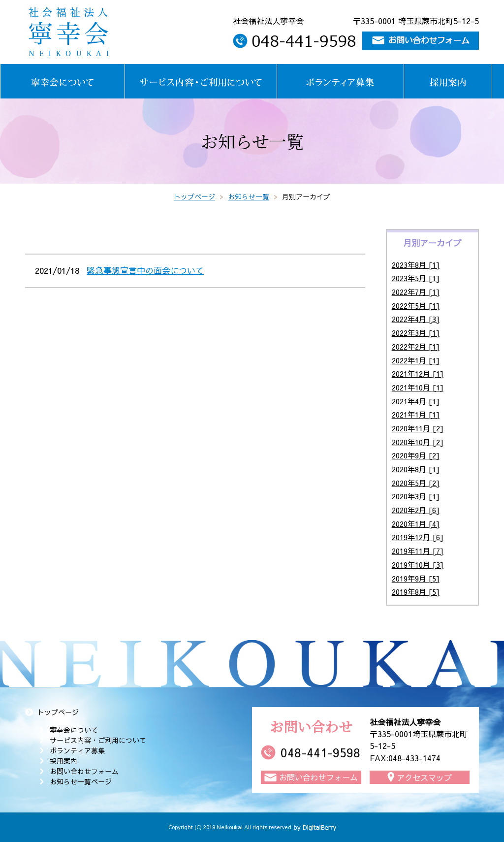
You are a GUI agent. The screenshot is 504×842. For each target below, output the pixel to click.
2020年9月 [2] (416, 455)
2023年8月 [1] (416, 265)
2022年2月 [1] (416, 346)
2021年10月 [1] (418, 387)
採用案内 (63, 761)
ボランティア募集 (77, 750)
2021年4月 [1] (416, 401)
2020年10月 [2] (418, 442)
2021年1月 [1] (416, 414)
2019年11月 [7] (418, 551)
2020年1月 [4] (416, 524)
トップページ (194, 196)
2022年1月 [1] (416, 360)
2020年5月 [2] (416, 483)
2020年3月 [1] (416, 496)
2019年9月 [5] (416, 578)
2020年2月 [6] (416, 510)
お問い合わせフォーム (84, 771)
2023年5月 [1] (416, 278)
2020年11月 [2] (418, 428)
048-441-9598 (320, 752)
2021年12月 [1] (418, 373)
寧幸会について (74, 730)
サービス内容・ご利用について (98, 740)
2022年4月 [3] (416, 319)
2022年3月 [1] (416, 333)
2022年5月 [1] (416, 306)
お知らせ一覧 (249, 196)
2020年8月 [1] (416, 469)
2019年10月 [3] (418, 565)
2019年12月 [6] (418, 537)
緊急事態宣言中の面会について (145, 270)
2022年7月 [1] (416, 292)
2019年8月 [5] (416, 592)
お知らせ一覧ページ (81, 781)
